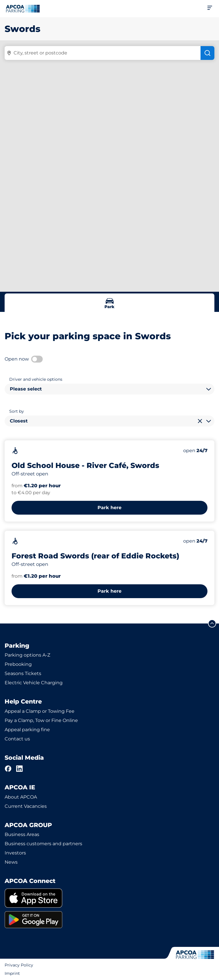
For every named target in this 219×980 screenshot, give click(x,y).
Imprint (12, 973)
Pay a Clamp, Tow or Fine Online (41, 720)
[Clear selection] (200, 421)
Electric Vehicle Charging (34, 683)
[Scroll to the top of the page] (212, 623)
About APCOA (21, 797)
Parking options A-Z (27, 655)
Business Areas (22, 834)
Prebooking (18, 664)
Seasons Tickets (23, 673)
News (11, 862)
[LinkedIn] (20, 769)
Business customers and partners (43, 844)
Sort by (17, 411)
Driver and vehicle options (36, 379)
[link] (109, 898)
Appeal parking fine (27, 730)
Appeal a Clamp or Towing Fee (40, 711)
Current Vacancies (26, 806)
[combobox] (109, 389)
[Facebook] (8, 769)
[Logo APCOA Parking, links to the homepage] (23, 9)
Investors (15, 853)
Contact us (17, 739)
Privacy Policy (19, 965)
